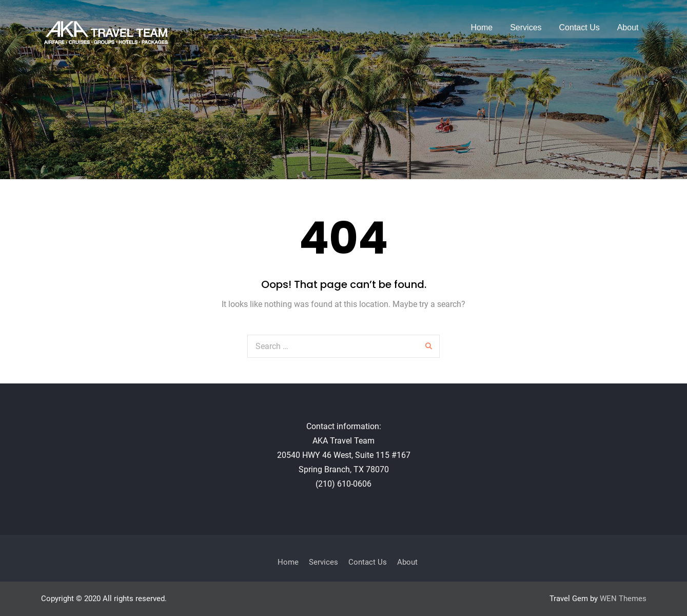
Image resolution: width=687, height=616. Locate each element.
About (628, 27)
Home (482, 27)
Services (526, 27)
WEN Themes (623, 599)
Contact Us (580, 27)
